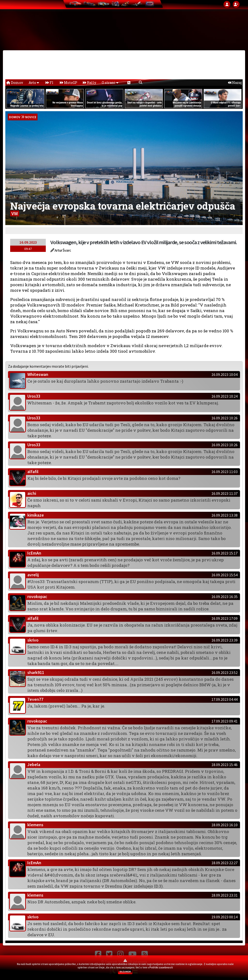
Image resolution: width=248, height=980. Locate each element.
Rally (89, 83)
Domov (15, 83)
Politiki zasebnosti (161, 967)
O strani (110, 83)
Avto (34, 83)
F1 (49, 83)
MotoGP (69, 83)
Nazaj (235, 83)
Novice (31, 117)
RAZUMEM (125, 972)
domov (15, 117)
